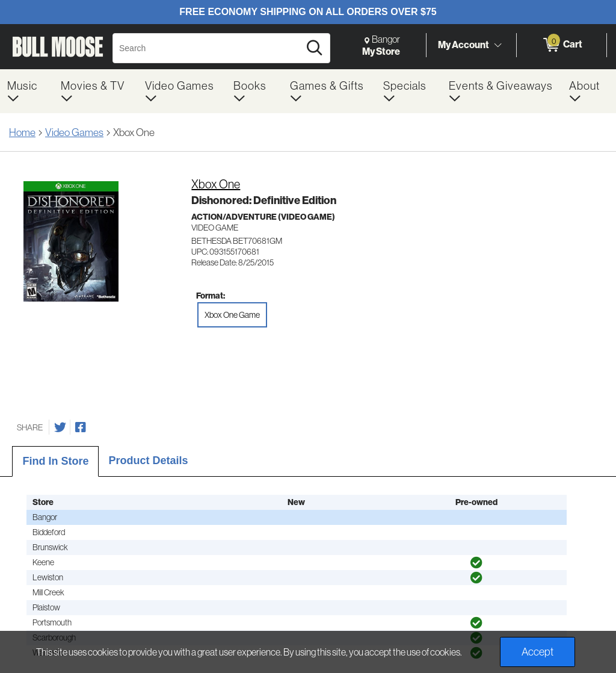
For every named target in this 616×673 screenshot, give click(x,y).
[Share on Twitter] (60, 427)
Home (22, 132)
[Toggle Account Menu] (497, 45)
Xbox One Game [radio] (232, 315)
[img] (476, 563)
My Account (464, 45)
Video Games (74, 132)
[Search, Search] (208, 48)
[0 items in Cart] (562, 45)
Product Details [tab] (148, 461)
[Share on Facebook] (81, 427)
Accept (537, 652)
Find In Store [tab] (55, 461)
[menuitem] (27, 91)
